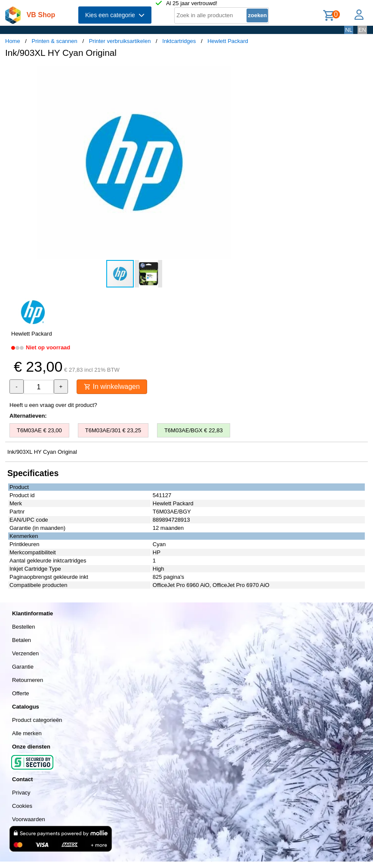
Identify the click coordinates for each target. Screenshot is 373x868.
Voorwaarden (29, 819)
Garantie (23, 667)
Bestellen (23, 627)
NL (349, 30)
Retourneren (28, 680)
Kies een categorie (115, 15)
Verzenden (25, 653)
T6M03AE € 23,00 (39, 430)
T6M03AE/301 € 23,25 (113, 430)
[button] (256, 73)
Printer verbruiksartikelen (120, 41)
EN (362, 30)
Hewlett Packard (228, 41)
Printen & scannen (55, 41)
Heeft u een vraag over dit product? (53, 405)
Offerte (21, 693)
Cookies (22, 806)
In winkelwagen (112, 387)
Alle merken (27, 733)
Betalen (22, 640)
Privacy (21, 793)
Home (13, 41)
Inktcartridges (179, 41)
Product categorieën (37, 720)
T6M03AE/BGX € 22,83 (194, 430)
